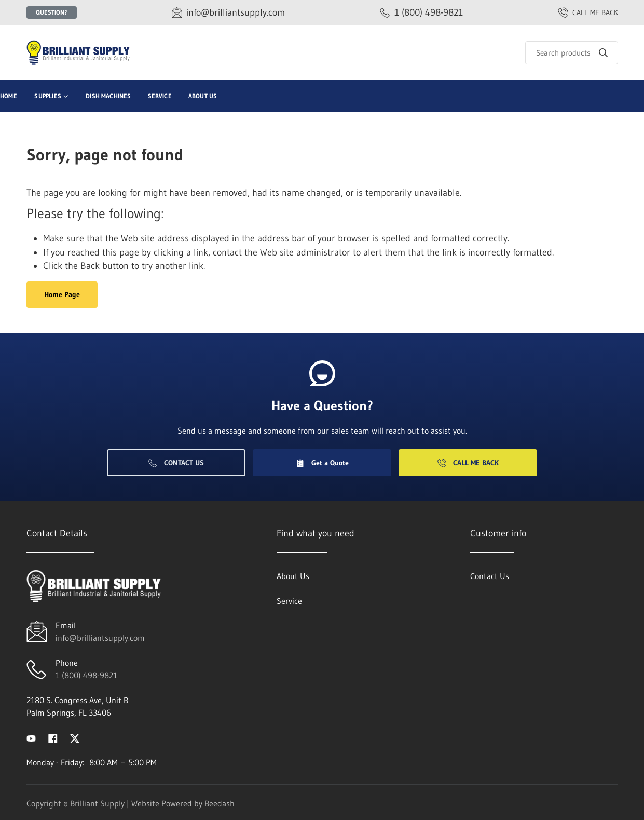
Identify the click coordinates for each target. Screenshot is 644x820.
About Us (203, 96)
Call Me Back (468, 463)
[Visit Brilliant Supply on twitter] (75, 737)
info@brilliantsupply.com (100, 638)
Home (9, 96)
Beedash (220, 803)
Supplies (47, 96)
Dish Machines (108, 96)
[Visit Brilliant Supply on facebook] (53, 737)
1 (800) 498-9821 (86, 675)
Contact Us (176, 463)
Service (160, 96)
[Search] (572, 53)
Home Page (62, 294)
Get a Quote (322, 463)
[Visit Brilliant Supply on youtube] (31, 737)
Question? (52, 12)
